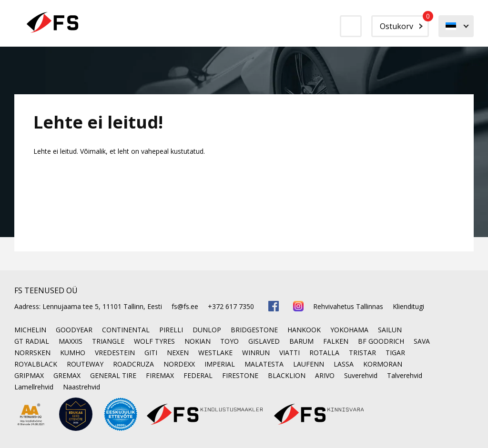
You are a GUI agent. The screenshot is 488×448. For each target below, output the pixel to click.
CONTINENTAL (126, 330)
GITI (151, 353)
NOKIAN (198, 341)
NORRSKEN (32, 353)
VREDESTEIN (115, 353)
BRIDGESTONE (254, 330)
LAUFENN (309, 364)
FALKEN (336, 341)
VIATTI (290, 353)
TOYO (229, 341)
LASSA (344, 364)
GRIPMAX (29, 375)
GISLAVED (264, 341)
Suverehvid (361, 375)
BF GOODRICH (381, 341)
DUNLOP (207, 330)
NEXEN (178, 353)
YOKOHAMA (349, 330)
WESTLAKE (215, 353)
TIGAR (395, 353)
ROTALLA (324, 353)
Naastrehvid (81, 387)
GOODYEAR (74, 330)
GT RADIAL (32, 341)
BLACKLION (287, 375)
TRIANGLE (108, 341)
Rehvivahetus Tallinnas (348, 306)
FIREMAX (160, 375)
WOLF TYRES (154, 341)
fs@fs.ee (185, 306)
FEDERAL (198, 375)
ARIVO (325, 375)
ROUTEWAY (85, 364)
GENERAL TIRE (113, 375)
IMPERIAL (220, 364)
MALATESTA (264, 364)
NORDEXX (179, 364)
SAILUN (390, 330)
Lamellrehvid (34, 387)
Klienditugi (408, 306)
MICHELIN (30, 330)
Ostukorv (404, 23)
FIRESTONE (240, 375)
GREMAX (67, 375)
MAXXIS (71, 341)
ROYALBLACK (36, 364)
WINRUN (256, 353)
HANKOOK (304, 330)
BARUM (301, 341)
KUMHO (73, 353)
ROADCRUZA (133, 364)
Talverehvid (405, 375)
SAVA (422, 341)
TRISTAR (362, 353)
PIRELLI (171, 330)
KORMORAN (383, 364)
